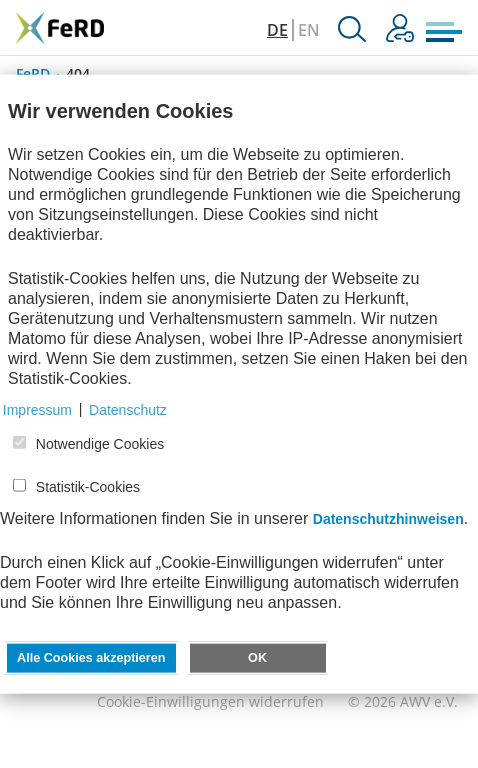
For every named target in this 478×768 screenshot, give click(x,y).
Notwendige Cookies (100, 444)
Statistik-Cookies (88, 487)
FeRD (33, 73)
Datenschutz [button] (128, 409)
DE (277, 30)
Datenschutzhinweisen (388, 518)
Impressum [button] (37, 409)
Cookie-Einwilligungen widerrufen (210, 701)
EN (309, 30)
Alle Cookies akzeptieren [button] (91, 657)
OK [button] (257, 657)
